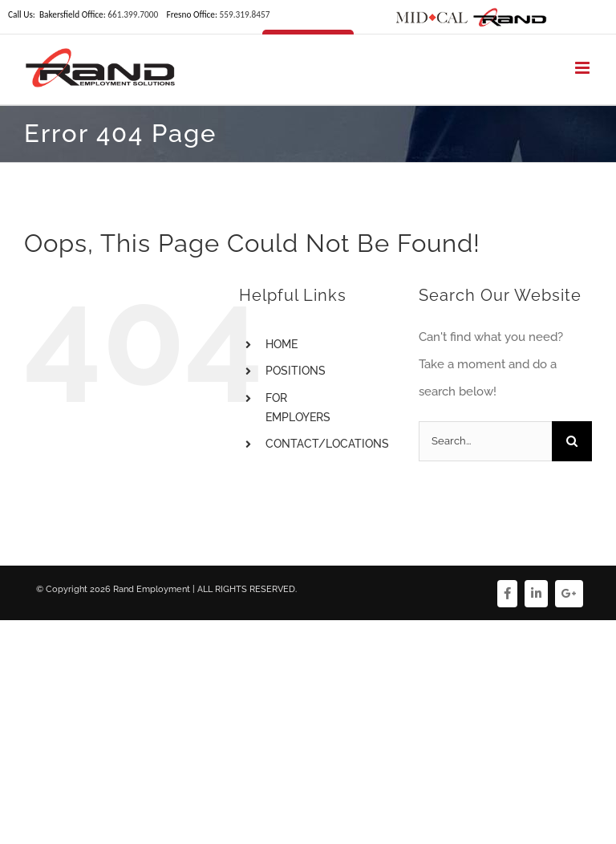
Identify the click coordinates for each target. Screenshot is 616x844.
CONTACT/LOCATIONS (327, 444)
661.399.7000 (133, 14)
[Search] (572, 441)
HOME (282, 344)
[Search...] (485, 441)
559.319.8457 (244, 14)
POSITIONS (296, 371)
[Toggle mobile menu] (584, 68)
